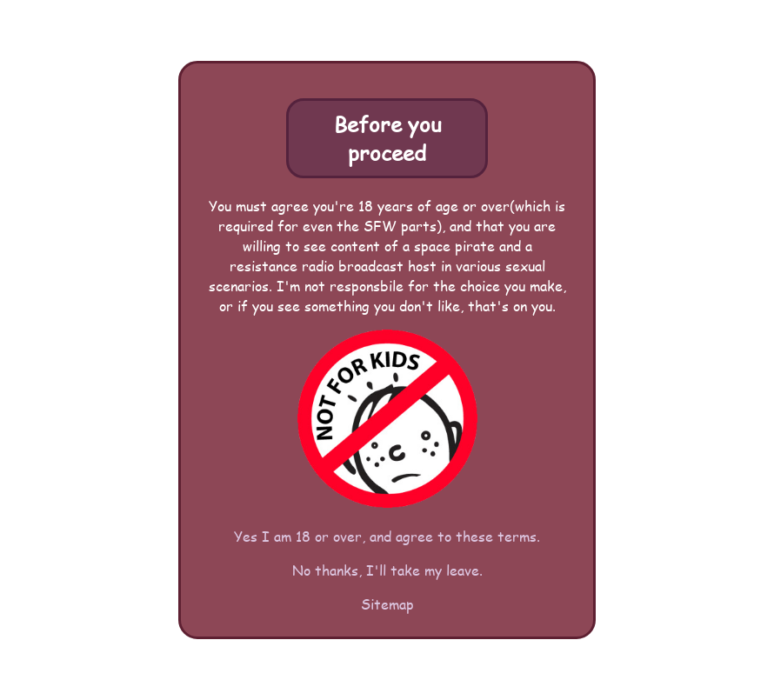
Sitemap (387, 604)
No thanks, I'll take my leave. (387, 570)
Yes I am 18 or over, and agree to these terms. (387, 536)
